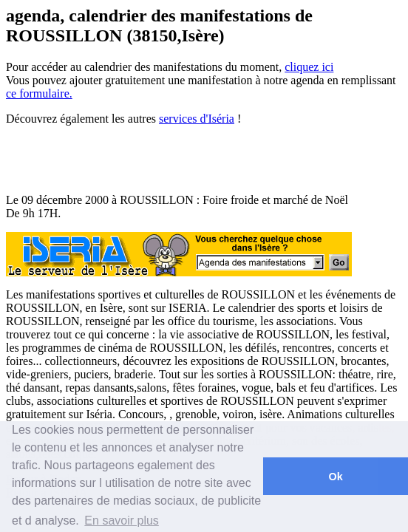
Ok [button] (335, 477)
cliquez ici (309, 67)
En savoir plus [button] (122, 521)
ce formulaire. (39, 93)
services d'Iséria (197, 119)
